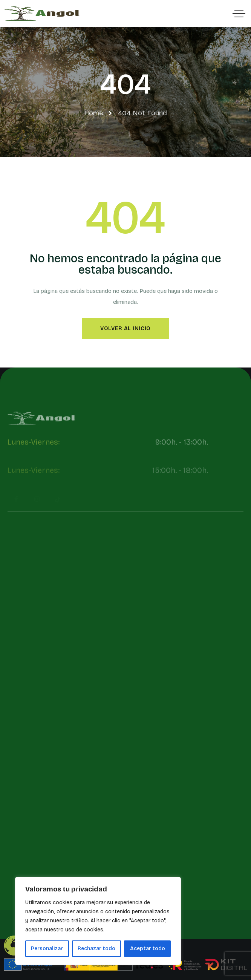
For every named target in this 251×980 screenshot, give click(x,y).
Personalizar (47, 949)
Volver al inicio (125, 328)
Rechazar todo (96, 949)
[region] (98, 921)
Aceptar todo (148, 949)
